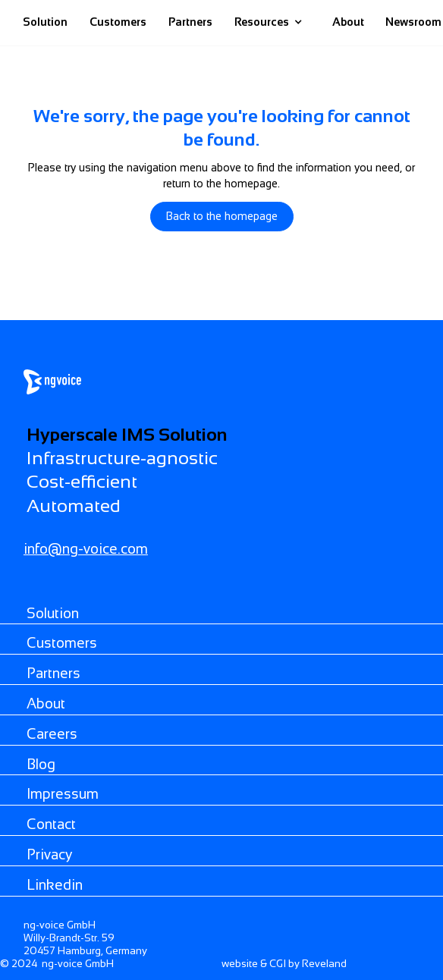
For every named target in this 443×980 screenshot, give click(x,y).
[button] (268, 23)
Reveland (324, 964)
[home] (317, 22)
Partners (190, 22)
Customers (118, 22)
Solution (45, 22)
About (348, 22)
